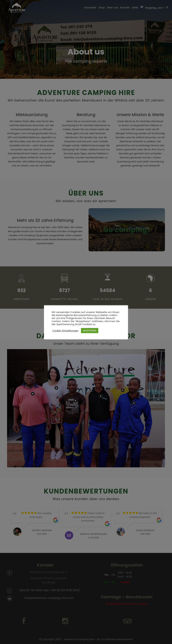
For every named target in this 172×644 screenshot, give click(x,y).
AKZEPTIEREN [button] (90, 331)
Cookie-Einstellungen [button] (65, 331)
